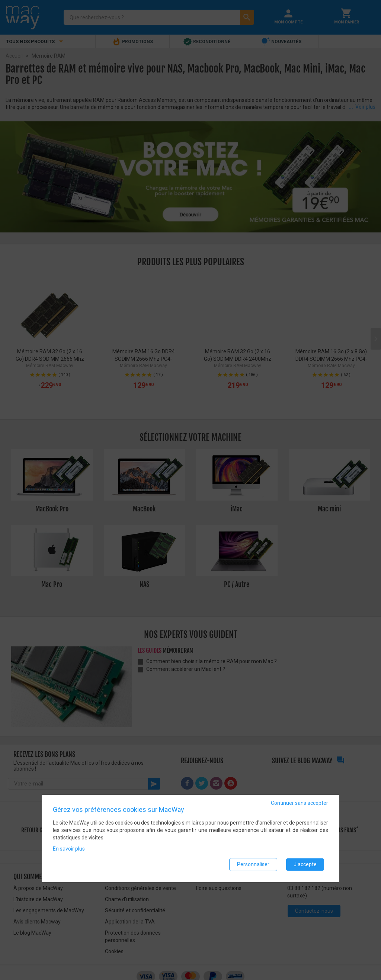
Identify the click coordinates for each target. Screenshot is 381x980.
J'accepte (305, 864)
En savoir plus (69, 849)
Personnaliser (253, 864)
